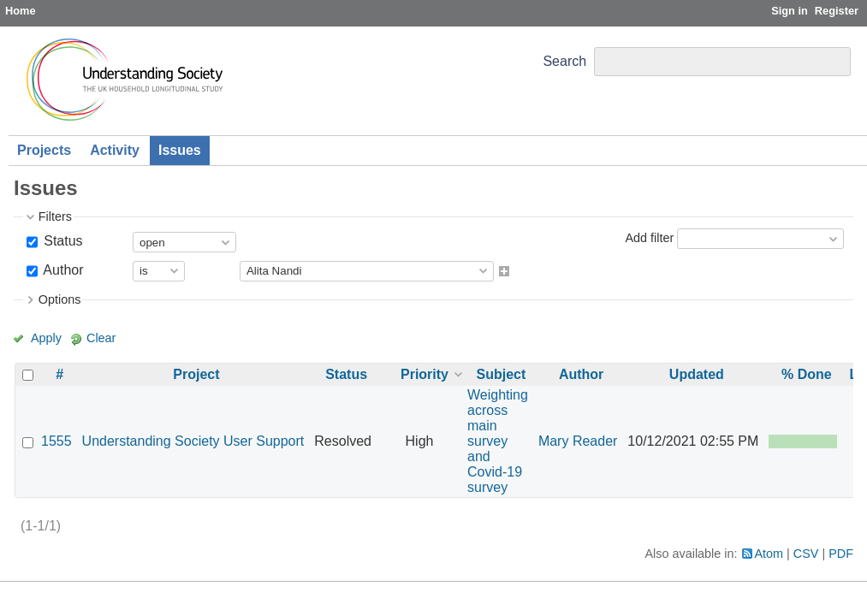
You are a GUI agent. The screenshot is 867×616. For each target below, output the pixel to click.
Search (564, 61)
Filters (55, 216)
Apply (46, 338)
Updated (697, 374)
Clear (101, 338)
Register (837, 11)
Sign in (790, 11)
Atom (769, 554)
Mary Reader (578, 441)
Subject (502, 374)
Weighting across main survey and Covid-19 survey (498, 441)
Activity (115, 150)
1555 (56, 441)
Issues (180, 150)
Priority (425, 374)
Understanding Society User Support (193, 441)
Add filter (649, 238)
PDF (841, 554)
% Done (807, 374)
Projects (44, 150)
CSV (806, 554)
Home (21, 11)
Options (60, 299)
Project (196, 374)
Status (62, 241)
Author (62, 270)
